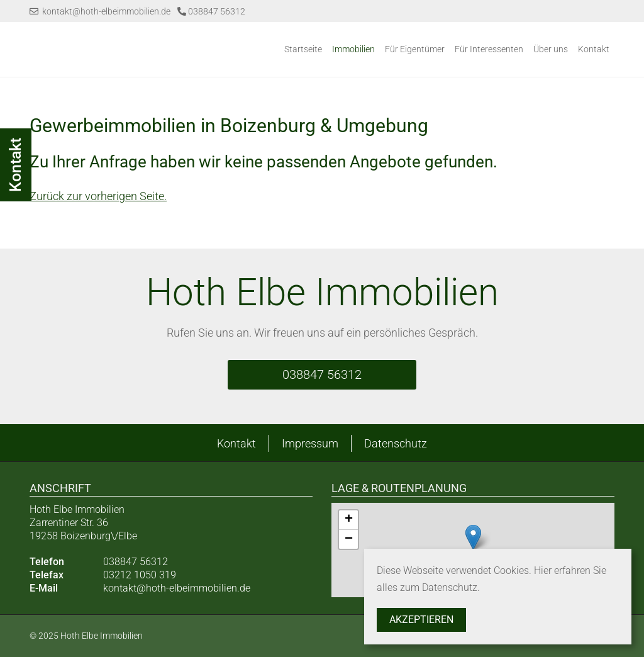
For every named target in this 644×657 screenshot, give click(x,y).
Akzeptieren (421, 620)
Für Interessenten (489, 49)
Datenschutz (396, 443)
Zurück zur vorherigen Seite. (98, 196)
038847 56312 (211, 11)
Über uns (551, 49)
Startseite (303, 49)
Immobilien (353, 49)
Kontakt (594, 49)
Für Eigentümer (415, 49)
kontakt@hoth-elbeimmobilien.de (100, 11)
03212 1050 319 (140, 575)
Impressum (310, 443)
